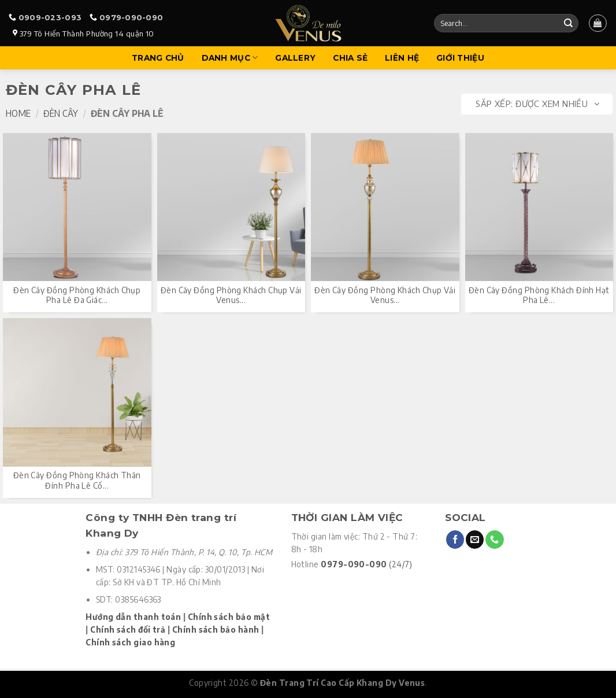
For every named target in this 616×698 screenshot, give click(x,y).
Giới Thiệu (460, 58)
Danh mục (230, 58)
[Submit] (568, 23)
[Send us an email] (475, 540)
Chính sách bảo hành (216, 629)
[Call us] (494, 540)
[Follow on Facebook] (455, 540)
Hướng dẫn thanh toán (133, 617)
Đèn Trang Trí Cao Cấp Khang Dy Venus (342, 683)
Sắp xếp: (537, 104)
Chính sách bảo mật (229, 617)
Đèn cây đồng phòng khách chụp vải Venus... (231, 295)
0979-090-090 (131, 17)
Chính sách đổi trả (128, 629)
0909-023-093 (50, 17)
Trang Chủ (158, 58)
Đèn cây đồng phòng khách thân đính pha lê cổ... (77, 480)
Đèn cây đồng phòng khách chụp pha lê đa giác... (77, 295)
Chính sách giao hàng (130, 642)
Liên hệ (402, 58)
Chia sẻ (350, 58)
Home (18, 113)
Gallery (295, 58)
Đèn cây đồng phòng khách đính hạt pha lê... (539, 295)
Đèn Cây (61, 113)
